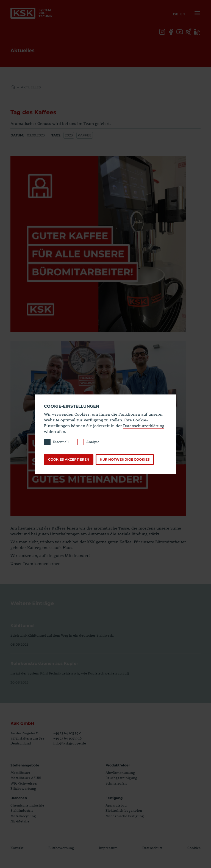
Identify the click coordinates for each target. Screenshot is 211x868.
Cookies (194, 848)
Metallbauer (20, 772)
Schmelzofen (116, 783)
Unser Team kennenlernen (35, 563)
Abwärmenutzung (120, 772)
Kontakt (17, 848)
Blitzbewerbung (23, 789)
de (176, 14)
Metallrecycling (23, 816)
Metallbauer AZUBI (26, 778)
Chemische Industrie (27, 805)
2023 (69, 135)
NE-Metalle (20, 821)
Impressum (108, 848)
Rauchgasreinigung (121, 778)
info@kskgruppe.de (70, 743)
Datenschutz (152, 848)
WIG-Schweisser (24, 783)
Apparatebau (116, 805)
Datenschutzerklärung (144, 425)
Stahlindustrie (22, 810)
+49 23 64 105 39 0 (67, 733)
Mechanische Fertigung (125, 816)
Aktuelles (31, 87)
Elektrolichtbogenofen (124, 810)
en (183, 14)
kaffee (85, 135)
